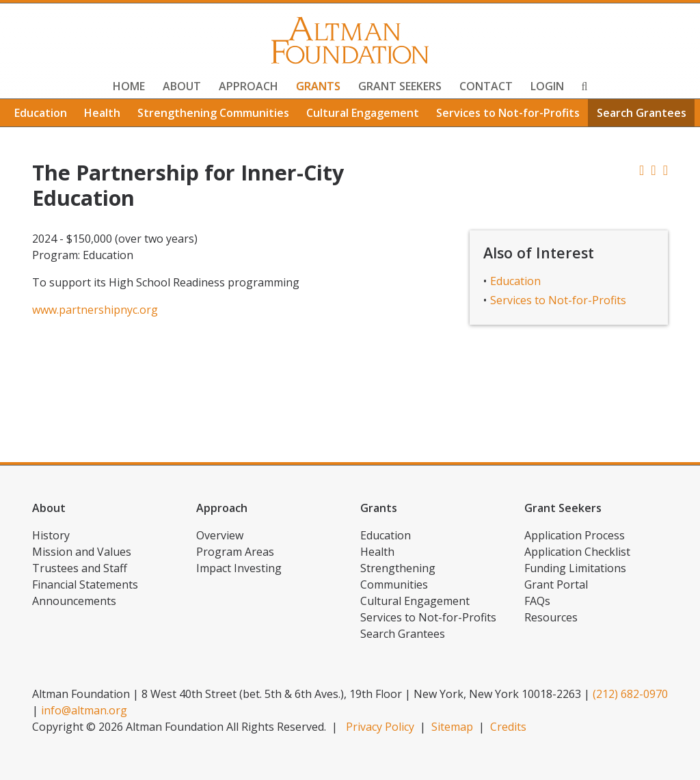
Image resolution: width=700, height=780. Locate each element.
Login (547, 86)
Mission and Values (82, 552)
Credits (508, 727)
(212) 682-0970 (630, 694)
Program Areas (235, 552)
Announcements (74, 601)
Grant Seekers (400, 86)
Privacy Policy (380, 727)
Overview (220, 535)
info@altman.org (84, 710)
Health (102, 113)
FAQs (537, 601)
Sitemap (452, 727)
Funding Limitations (575, 568)
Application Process (575, 535)
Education (41, 113)
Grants (318, 86)
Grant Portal (556, 584)
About (182, 86)
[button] (665, 170)
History (51, 535)
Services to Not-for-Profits (508, 113)
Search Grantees (642, 113)
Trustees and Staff (80, 568)
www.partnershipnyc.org (95, 310)
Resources (551, 617)
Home (129, 86)
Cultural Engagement (363, 113)
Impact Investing (239, 568)
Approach (248, 86)
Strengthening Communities (213, 113)
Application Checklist (577, 552)
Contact (486, 86)
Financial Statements (85, 584)
